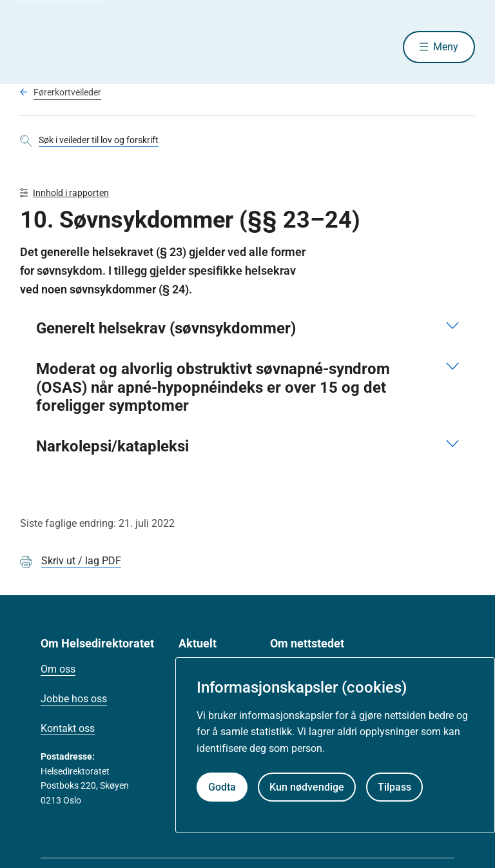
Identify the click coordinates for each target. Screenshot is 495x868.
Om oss (58, 669)
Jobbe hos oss (74, 699)
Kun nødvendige (307, 787)
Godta (222, 787)
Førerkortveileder (67, 92)
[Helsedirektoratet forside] (113, 47)
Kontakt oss (68, 728)
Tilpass (394, 787)
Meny (446, 47)
